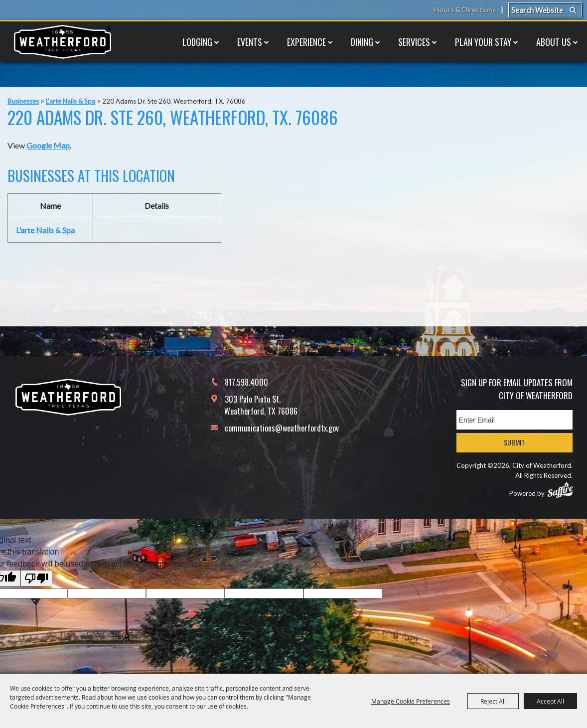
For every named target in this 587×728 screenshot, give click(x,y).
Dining (362, 42)
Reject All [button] (493, 701)
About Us (554, 42)
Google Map (48, 145)
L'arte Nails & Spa (71, 101)
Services (414, 42)
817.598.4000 (246, 382)
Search (573, 10)
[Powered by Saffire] (560, 490)
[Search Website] (545, 10)
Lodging (197, 42)
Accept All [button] (550, 701)
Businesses (23, 101)
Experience (306, 42)
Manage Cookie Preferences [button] (411, 701)
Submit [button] (514, 442)
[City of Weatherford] (62, 42)
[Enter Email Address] (514, 420)
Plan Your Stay (483, 42)
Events (250, 42)
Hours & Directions (464, 10)
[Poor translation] (36, 578)
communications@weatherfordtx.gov (282, 428)
